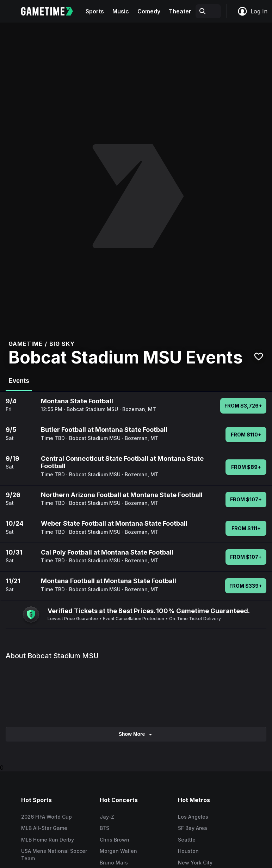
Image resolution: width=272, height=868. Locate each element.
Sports (95, 11)
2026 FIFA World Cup (47, 817)
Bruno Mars (114, 863)
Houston (188, 851)
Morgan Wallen (118, 851)
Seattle (187, 840)
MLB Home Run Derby (48, 840)
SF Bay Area (193, 828)
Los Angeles (193, 817)
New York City (195, 863)
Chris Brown (115, 840)
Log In (252, 11)
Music (121, 11)
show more (136, 734)
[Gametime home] (51, 11)
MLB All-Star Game (44, 828)
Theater (180, 11)
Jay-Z (107, 817)
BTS (104, 828)
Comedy (149, 11)
